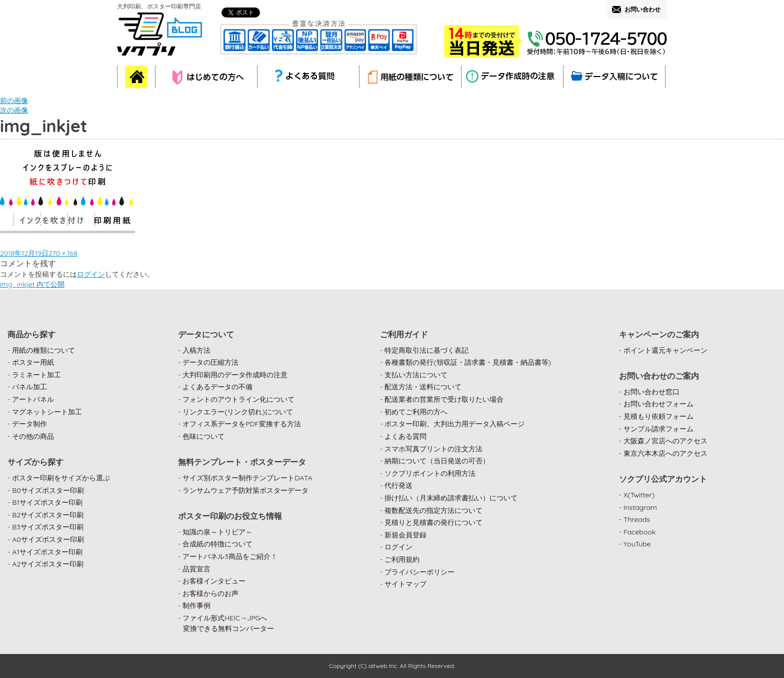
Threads (637, 519)
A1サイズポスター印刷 (47, 552)
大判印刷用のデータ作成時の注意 (235, 375)
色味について (203, 436)
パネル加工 (29, 387)
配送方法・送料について (423, 387)
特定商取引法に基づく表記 (426, 350)
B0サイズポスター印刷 (48, 490)
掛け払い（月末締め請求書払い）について (451, 498)
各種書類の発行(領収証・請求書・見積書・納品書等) (468, 362)
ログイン (91, 274)
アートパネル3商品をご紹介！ (230, 556)
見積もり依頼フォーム (658, 416)
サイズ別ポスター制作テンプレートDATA (247, 478)
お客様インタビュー (214, 581)
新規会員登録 (405, 535)
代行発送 (398, 485)
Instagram (640, 507)
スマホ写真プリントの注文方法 (433, 449)
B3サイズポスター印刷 (48, 527)
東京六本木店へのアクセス (665, 453)
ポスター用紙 (33, 362)
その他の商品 (33, 436)
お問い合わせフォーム (658, 404)
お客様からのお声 (210, 593)
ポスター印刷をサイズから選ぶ (61, 478)
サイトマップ (405, 584)
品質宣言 (196, 569)
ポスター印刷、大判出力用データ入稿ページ (454, 424)
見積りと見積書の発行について (433, 522)
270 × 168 (63, 253)
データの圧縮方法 (210, 362)
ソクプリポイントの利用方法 (430, 473)
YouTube (637, 544)
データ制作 (29, 424)
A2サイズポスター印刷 (48, 564)
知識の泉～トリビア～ (217, 532)
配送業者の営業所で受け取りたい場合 (444, 399)
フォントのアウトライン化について (238, 399)
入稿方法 (196, 350)
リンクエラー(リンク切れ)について (238, 412)
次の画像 (14, 110)
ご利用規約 (402, 559)
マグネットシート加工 (47, 412)
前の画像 (14, 101)
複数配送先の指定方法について (433, 510)
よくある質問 (405, 436)
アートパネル (33, 399)
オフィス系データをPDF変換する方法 (241, 424)
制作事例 (196, 605)
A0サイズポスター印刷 (48, 539)
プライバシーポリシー (419, 572)
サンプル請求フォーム (658, 429)
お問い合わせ (642, 9)
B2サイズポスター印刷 (48, 515)
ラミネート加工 (36, 375)
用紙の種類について (43, 350)
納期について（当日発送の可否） (437, 461)
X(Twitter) (639, 495)
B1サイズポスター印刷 (47, 502)
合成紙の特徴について (217, 544)
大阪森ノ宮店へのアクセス (665, 441)
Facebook (640, 532)
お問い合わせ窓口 (651, 392)
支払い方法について (416, 375)
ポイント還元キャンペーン (665, 350)
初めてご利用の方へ (416, 412)
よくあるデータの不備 (217, 387)
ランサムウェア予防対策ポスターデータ (245, 490)
